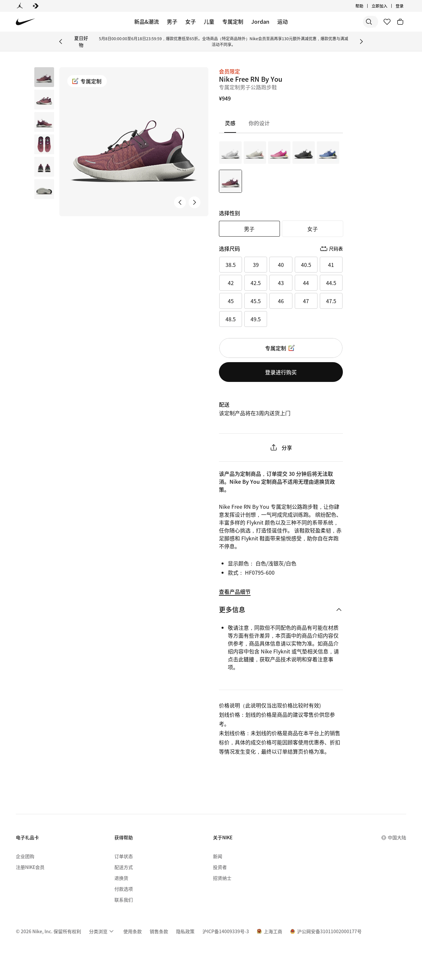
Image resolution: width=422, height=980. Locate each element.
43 (281, 283)
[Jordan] (20, 6)
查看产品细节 (235, 591)
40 (281, 265)
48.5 (231, 319)
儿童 (209, 21)
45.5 (256, 301)
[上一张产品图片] (180, 202)
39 (256, 265)
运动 (283, 21)
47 (306, 301)
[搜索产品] (353, 22)
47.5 (331, 301)
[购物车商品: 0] (400, 22)
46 (281, 301)
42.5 (256, 283)
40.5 (306, 265)
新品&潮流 (147, 21)
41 (331, 265)
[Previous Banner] (61, 42)
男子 (172, 21)
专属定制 (233, 21)
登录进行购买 (281, 372)
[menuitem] (102, 931)
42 (231, 283)
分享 (281, 447)
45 (231, 301)
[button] (44, 100)
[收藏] (387, 22)
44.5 (331, 283)
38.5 (231, 265)
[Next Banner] (361, 42)
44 (306, 283)
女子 (191, 21)
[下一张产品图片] (195, 202)
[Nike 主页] (26, 22)
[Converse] (36, 6)
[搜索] (326, 22)
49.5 (256, 319)
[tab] (232, 123)
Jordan (260, 21)
